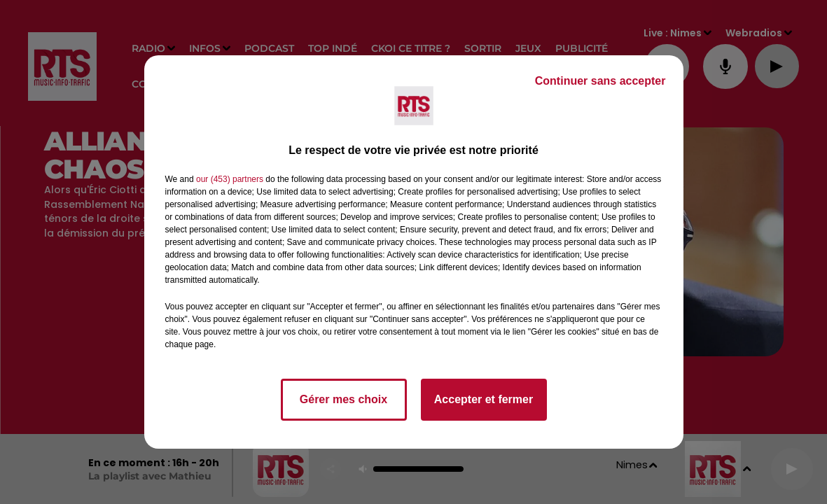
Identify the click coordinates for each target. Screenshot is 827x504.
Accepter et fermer (484, 399)
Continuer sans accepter (600, 81)
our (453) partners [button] (230, 179)
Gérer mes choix (343, 399)
